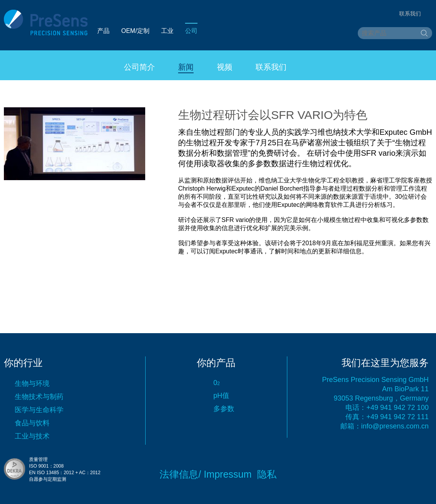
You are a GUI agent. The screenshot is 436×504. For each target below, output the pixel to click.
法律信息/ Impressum (206, 474)
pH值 (221, 396)
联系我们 (271, 67)
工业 (167, 31)
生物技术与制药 (39, 397)
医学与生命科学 (39, 410)
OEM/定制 (135, 31)
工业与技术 (32, 436)
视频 (225, 67)
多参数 (224, 409)
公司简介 (139, 67)
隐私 (267, 474)
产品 (103, 31)
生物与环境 (32, 384)
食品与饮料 (32, 423)
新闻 (186, 67)
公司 (191, 31)
